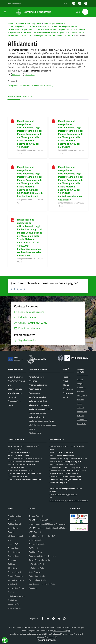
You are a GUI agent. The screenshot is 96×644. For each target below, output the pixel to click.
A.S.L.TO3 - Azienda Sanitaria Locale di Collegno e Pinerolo (53, 528)
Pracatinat (33, 588)
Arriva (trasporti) (35, 540)
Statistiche (12, 600)
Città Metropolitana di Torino (40, 520)
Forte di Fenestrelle (37, 576)
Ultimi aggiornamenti (16, 596)
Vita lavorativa (35, 433)
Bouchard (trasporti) (37, 544)
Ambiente (33, 381)
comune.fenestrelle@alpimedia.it (27, 461)
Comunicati (68, 389)
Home (10, 23)
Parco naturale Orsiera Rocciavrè (42, 556)
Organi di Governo (15, 377)
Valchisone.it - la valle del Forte (42, 584)
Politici (10, 405)
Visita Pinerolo (34, 572)
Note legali (12, 584)
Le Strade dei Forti (36, 564)
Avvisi (66, 397)
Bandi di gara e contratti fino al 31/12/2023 (30, 26)
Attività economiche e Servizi (82, 411)
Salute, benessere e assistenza (41, 421)
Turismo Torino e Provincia (39, 560)
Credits (11, 592)
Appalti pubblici (35, 389)
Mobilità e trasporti (36, 417)
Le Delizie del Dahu (36, 568)
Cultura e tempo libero (38, 401)
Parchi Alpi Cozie (35, 552)
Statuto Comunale (15, 576)
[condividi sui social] (14, 75)
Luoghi (80, 383)
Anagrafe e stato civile (38, 385)
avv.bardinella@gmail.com (66, 494)
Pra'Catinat (33, 548)
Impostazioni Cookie (16, 588)
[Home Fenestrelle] (32, 12)
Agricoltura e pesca (36, 377)
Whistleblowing (14, 608)
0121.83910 (16, 449)
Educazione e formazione (39, 405)
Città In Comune (60, 630)
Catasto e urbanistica (37, 397)
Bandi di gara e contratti (54, 23)
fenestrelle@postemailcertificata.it (27, 458)
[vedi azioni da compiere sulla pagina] (28, 75)
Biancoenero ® (69, 634)
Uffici (10, 385)
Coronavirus (68, 393)
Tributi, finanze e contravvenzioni (42, 425)
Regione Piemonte (36, 516)
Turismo (32, 429)
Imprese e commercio (37, 413)
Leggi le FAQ (13, 544)
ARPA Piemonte (35, 532)
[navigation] (5, 12)
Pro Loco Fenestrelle (37, 580)
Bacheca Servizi (14, 572)
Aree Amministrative (16, 381)
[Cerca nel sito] (85, 12)
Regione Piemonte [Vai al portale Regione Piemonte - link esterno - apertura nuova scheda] (14, 3)
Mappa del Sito (14, 604)
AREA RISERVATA (46, 640)
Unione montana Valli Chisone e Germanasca (47, 524)
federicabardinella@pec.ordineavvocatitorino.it (69, 500)
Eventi (80, 379)
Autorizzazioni (34, 393)
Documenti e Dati (15, 389)
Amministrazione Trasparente (28, 23)
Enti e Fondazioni (15, 393)
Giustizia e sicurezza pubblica (40, 409)
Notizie (66, 385)
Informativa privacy (16, 580)
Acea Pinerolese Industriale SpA (42, 536)
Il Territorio (82, 387)
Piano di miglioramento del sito (15, 536)
